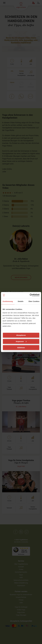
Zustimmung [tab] (8, 301)
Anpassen (21, 341)
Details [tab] (21, 301)
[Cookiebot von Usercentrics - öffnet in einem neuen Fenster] (30, 295)
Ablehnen (21, 348)
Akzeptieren (21, 335)
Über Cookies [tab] (34, 301)
